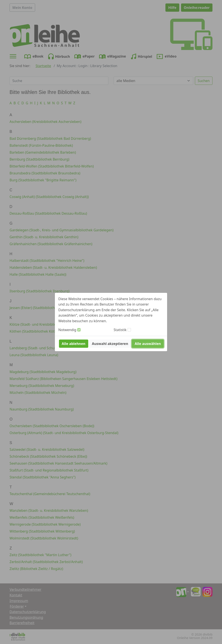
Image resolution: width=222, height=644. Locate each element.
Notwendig (67, 330)
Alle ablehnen (74, 344)
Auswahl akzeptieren (110, 344)
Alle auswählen (148, 344)
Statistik (120, 330)
